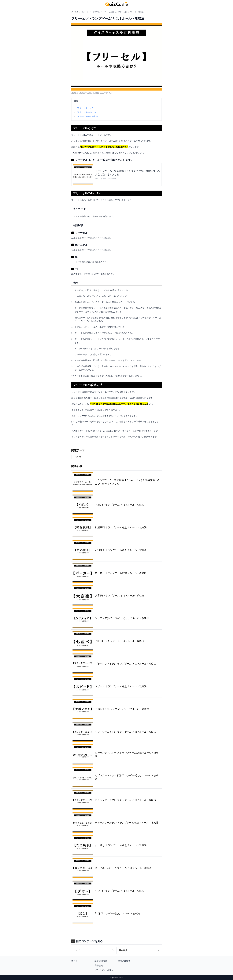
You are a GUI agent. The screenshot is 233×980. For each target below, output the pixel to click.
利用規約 (99, 965)
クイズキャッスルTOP (80, 12)
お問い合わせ (124, 961)
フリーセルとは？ (85, 108)
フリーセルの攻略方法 (88, 116)
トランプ (77, 457)
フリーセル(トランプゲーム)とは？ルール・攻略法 (123, 12)
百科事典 (96, 12)
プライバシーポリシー (105, 970)
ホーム (74, 961)
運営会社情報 (101, 961)
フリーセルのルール (86, 112)
